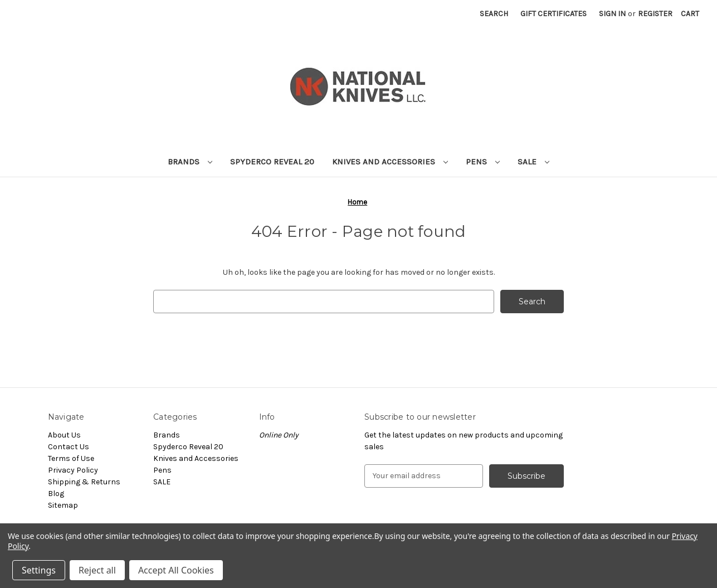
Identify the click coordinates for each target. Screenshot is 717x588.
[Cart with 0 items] (690, 14)
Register (655, 14)
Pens (483, 162)
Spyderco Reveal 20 (272, 162)
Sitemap (63, 505)
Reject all (97, 570)
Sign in (612, 14)
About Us (64, 435)
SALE (533, 162)
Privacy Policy (73, 470)
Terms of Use (71, 458)
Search (494, 14)
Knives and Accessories (390, 162)
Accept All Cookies (176, 570)
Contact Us (69, 447)
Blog (56, 494)
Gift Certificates (553, 14)
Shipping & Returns (84, 482)
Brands (190, 162)
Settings (39, 570)
